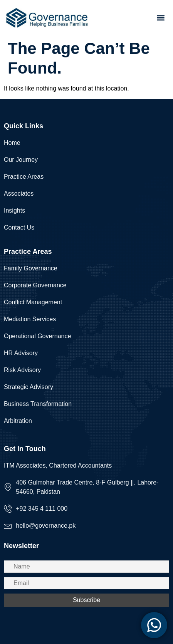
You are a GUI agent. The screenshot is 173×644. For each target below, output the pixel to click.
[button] (161, 18)
